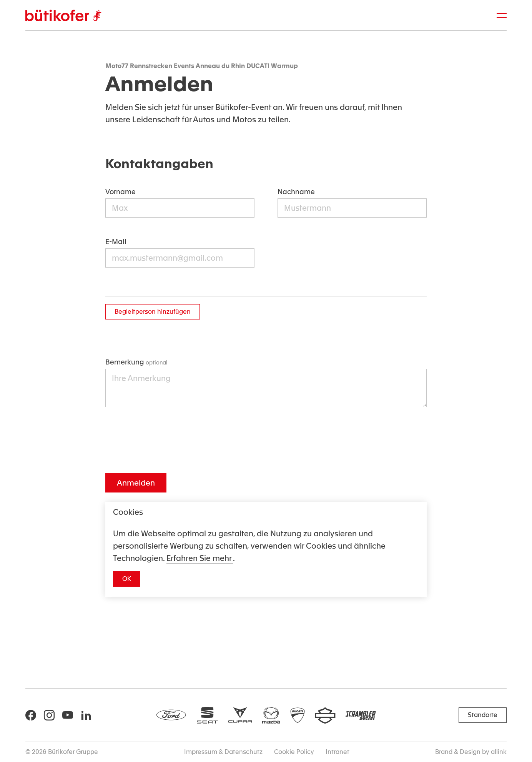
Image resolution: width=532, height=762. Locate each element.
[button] (127, 579)
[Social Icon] (31, 715)
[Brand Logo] (63, 15)
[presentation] (164, 440)
